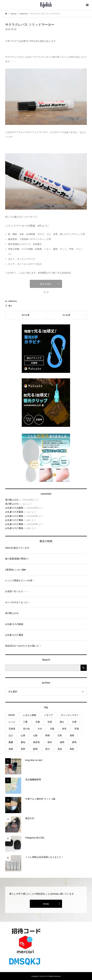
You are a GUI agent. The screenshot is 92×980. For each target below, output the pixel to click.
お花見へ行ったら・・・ (18, 591)
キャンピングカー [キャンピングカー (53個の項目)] (70, 715)
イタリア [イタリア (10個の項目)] (48, 715)
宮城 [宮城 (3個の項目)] (77, 729)
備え (10, 306)
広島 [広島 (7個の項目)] (60, 735)
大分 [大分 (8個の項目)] (40, 729)
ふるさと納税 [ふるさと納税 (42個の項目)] (29, 715)
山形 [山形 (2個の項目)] (23, 735)
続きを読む (46, 284)
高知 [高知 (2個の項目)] (60, 749)
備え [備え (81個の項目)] (62, 722)
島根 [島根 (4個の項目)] (48, 735)
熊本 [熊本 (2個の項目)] (50, 742)
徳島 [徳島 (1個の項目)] (72, 735)
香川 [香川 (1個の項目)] (48, 749)
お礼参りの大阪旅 (14, 508)
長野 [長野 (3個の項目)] (23, 749)
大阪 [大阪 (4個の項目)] (52, 729)
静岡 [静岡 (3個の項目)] (35, 749)
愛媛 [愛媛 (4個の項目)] (11, 742)
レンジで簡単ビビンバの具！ (20, 580)
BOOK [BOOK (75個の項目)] (12, 715)
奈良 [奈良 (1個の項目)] (64, 729)
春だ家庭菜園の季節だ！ (18, 559)
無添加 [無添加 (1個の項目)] (36, 742)
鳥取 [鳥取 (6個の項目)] (72, 749)
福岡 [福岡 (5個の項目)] (62, 742)
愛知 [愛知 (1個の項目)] (23, 742)
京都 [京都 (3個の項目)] (38, 722)
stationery (13, 301)
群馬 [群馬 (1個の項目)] (74, 742)
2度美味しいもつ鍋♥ (15, 570)
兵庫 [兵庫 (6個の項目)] (74, 722)
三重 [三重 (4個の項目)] (25, 722)
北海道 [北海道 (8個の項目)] (12, 729)
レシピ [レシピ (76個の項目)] (12, 722)
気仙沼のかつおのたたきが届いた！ (23, 646)
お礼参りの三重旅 (14, 516)
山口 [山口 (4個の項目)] (11, 735)
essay (46, 904)
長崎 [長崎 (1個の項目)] (11, 749)
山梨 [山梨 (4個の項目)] (35, 735)
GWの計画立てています (17, 548)
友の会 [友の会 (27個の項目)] (26, 729)
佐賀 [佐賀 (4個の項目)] (50, 722)
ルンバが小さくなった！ (18, 602)
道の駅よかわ (12, 500)
